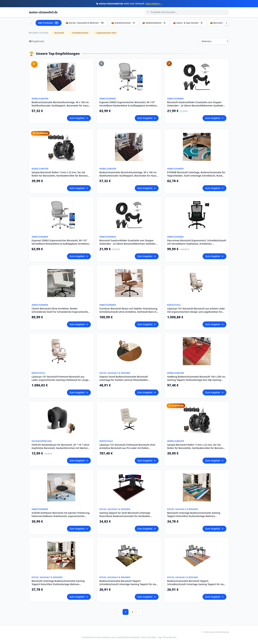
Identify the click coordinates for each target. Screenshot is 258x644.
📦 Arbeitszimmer (123, 23)
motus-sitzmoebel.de (43, 12)
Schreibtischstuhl (79, 33)
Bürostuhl (58, 33)
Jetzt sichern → (154, 4)
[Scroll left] (32, 23)
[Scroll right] (226, 23)
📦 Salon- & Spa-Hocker (188, 23)
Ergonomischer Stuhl (105, 33)
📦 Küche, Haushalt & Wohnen (85, 23)
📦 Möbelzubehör (154, 23)
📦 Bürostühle (220, 23)
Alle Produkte (49, 23)
